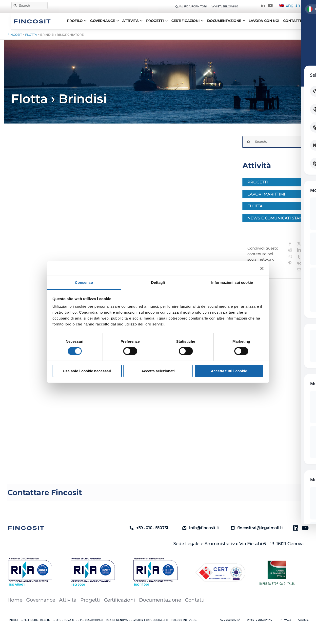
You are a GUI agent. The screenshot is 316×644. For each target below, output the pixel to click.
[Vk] (299, 263)
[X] (299, 244)
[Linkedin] (294, 528)
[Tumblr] (299, 257)
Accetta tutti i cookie (229, 371)
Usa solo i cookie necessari (87, 371)
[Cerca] (15, 5)
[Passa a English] (290, 5)
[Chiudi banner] (262, 268)
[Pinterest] (290, 263)
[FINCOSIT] (32, 19)
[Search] (30, 5)
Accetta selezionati (158, 371)
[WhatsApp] (290, 257)
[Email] (299, 270)
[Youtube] (303, 528)
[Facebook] (290, 244)
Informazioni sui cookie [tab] (232, 282)
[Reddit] (290, 250)
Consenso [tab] (84, 282)
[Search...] (276, 142)
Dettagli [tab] (158, 282)
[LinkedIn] (299, 250)
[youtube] (270, 5)
